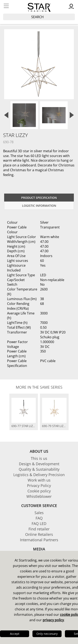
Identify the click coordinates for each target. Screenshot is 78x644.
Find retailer (39, 529)
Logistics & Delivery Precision (39, 475)
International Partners (39, 540)
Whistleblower (39, 496)
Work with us (39, 480)
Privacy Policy (39, 486)
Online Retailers (39, 534)
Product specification (39, 198)
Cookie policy (39, 491)
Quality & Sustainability (39, 469)
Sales (39, 513)
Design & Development (39, 464)
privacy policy (53, 620)
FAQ (39, 518)
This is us (39, 458)
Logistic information (39, 206)
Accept (15, 634)
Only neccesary (47, 634)
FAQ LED (39, 524)
